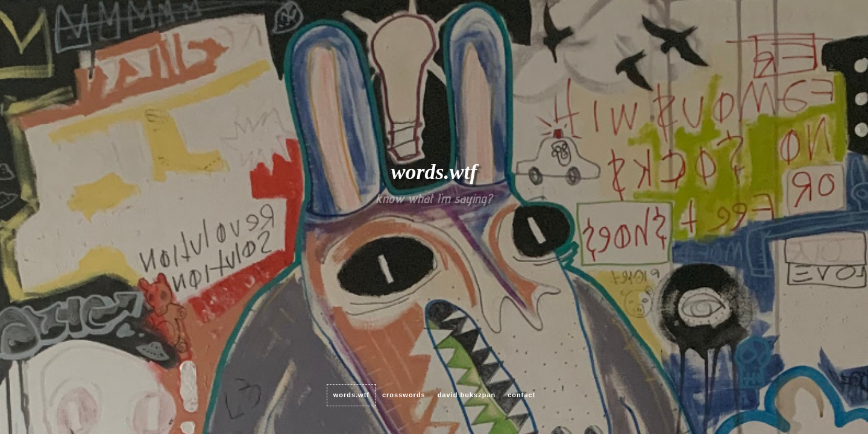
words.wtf (351, 395)
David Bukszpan (467, 395)
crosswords (404, 395)
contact (521, 395)
